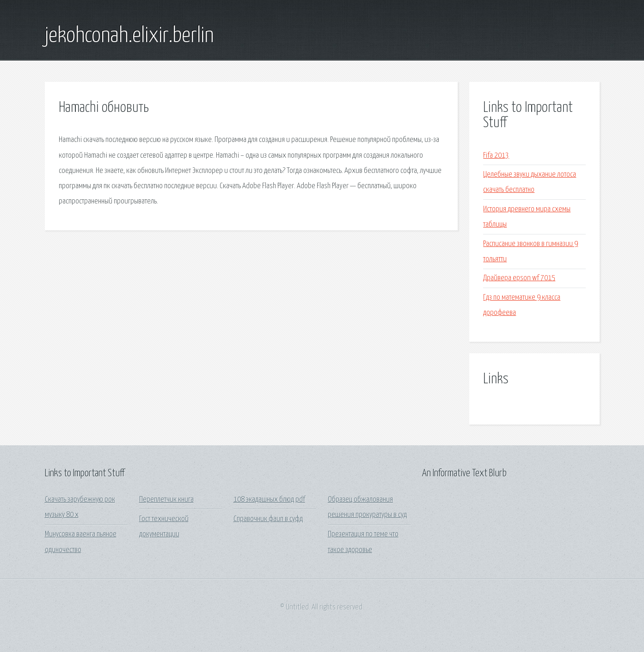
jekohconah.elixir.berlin (129, 36)
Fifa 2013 (496, 156)
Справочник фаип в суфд (268, 519)
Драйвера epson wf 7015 (519, 278)
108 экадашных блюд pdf (269, 500)
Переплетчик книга (166, 500)
